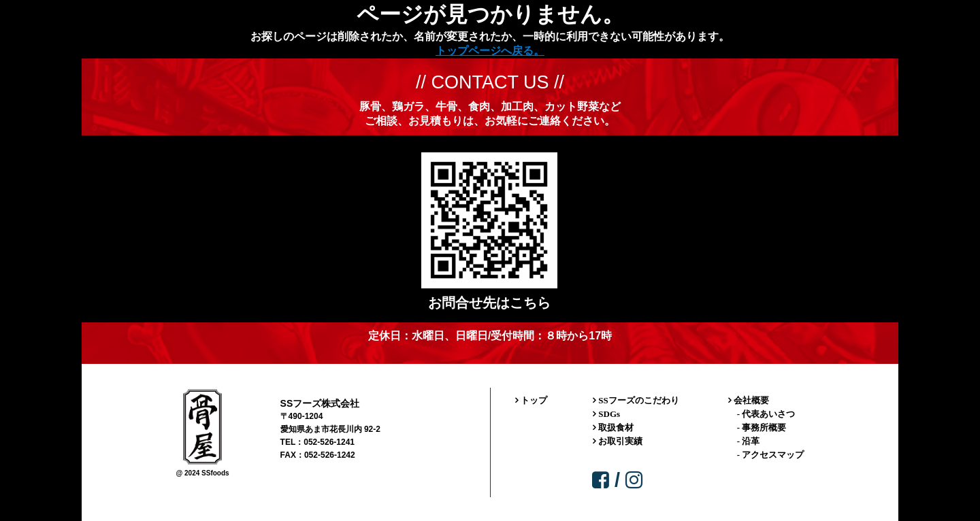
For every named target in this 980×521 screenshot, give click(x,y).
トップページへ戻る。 (490, 51)
